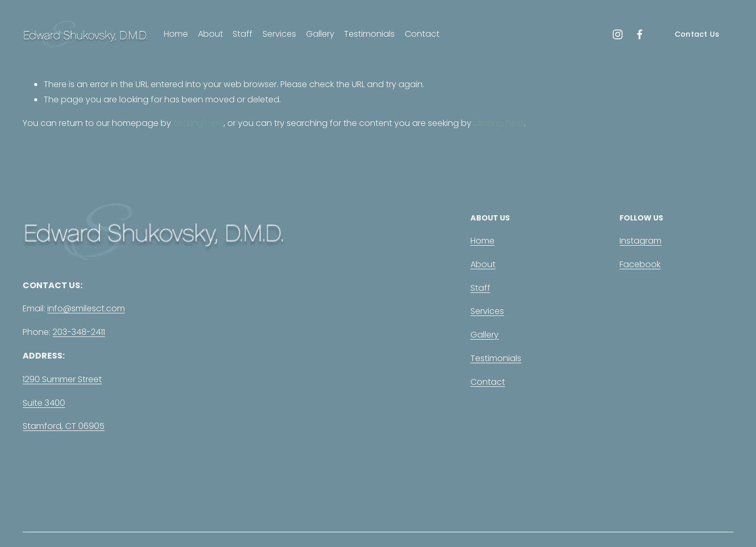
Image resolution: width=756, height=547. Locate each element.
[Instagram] (618, 34)
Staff (243, 34)
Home (176, 34)
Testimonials (369, 34)
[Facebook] (640, 34)
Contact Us (697, 34)
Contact (422, 34)
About (211, 34)
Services (279, 34)
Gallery (320, 34)
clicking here (198, 123)
